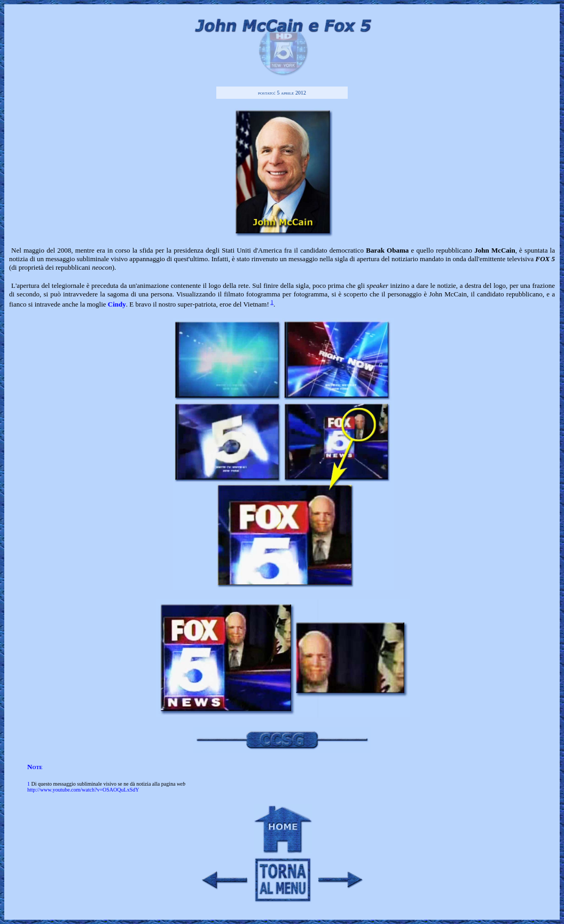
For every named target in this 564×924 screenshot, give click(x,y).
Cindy (117, 304)
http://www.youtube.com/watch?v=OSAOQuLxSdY (83, 790)
